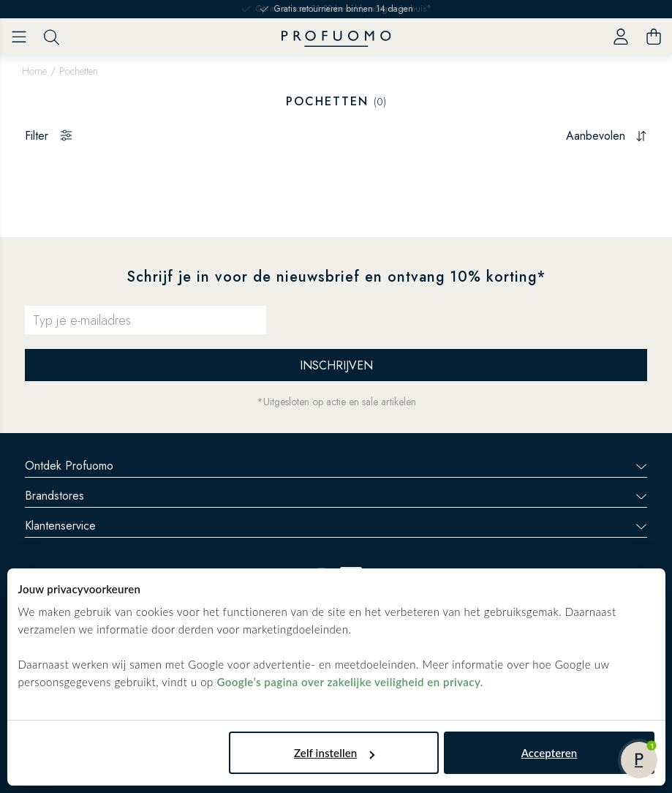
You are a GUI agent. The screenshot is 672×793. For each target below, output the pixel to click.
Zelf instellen (334, 753)
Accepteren (550, 753)
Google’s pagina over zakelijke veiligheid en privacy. (350, 682)
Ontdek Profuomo (336, 466)
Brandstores (336, 496)
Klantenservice (336, 526)
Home (34, 71)
